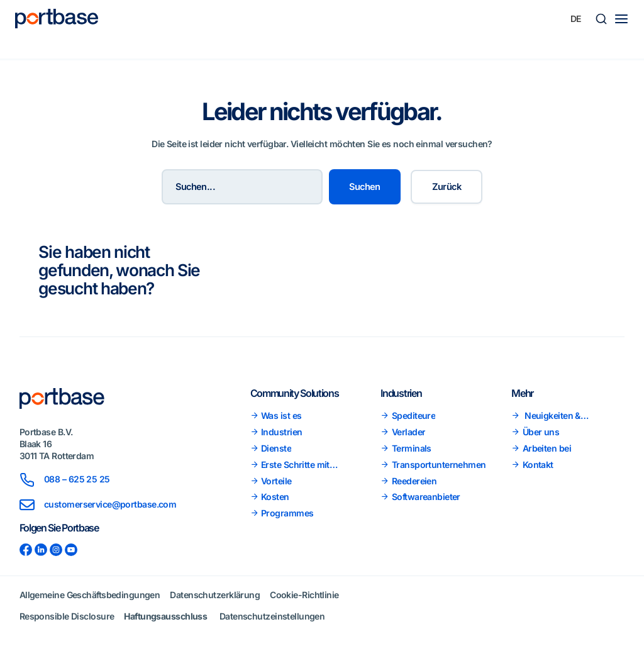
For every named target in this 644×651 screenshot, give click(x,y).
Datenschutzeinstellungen (272, 616)
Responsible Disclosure (67, 616)
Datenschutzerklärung (215, 595)
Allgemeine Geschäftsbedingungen (90, 595)
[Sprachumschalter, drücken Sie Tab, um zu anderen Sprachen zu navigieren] (576, 19)
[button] (601, 19)
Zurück (447, 187)
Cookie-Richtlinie (304, 595)
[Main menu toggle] (621, 19)
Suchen (365, 187)
